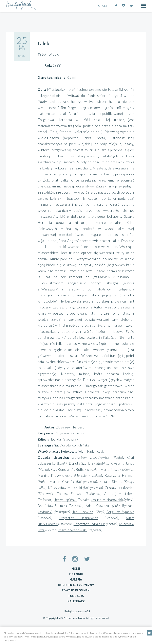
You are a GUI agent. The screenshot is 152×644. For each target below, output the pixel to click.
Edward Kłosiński (76, 590)
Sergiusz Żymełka (120, 512)
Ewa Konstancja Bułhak (68, 470)
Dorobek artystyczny (76, 585)
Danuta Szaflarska (83, 463)
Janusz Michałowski (106, 500)
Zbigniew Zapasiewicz (73, 433)
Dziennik (76, 574)
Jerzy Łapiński (66, 500)
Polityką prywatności (79, 633)
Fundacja (76, 596)
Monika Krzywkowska (55, 475)
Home (76, 569)
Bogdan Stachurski (65, 439)
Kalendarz (76, 601)
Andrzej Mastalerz (119, 494)
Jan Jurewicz (83, 512)
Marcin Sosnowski (73, 530)
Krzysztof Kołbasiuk (89, 524)
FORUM (102, 6)
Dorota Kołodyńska (75, 445)
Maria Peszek (111, 470)
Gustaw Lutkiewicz (119, 488)
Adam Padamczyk (91, 451)
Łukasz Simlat (111, 482)
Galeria (76, 579)
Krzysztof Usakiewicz (78, 518)
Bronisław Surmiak (52, 506)
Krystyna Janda (122, 463)
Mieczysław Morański (65, 488)
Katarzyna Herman (119, 475)
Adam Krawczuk (98, 506)
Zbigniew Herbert (70, 427)
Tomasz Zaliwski (70, 494)
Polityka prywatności (77, 611)
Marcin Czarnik (62, 482)
